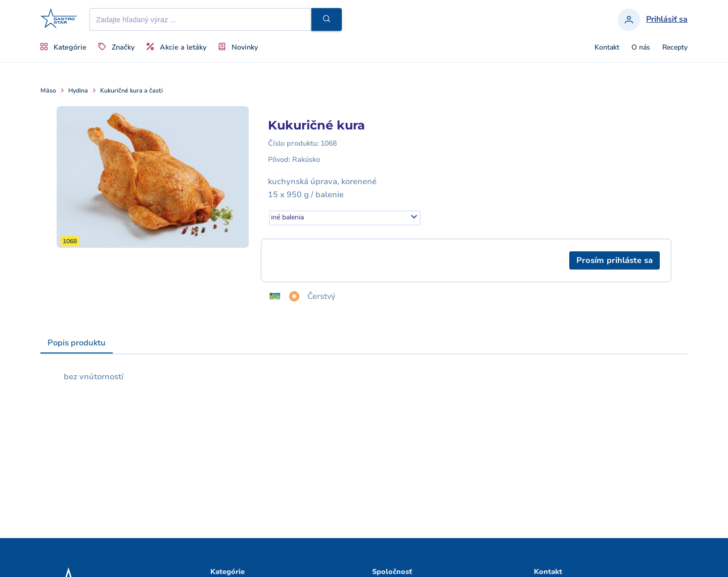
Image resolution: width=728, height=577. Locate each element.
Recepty (675, 48)
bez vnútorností (94, 377)
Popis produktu (77, 343)
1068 (329, 143)
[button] (327, 19)
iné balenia (287, 217)
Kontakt (607, 48)
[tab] (77, 343)
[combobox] (345, 218)
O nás (641, 48)
